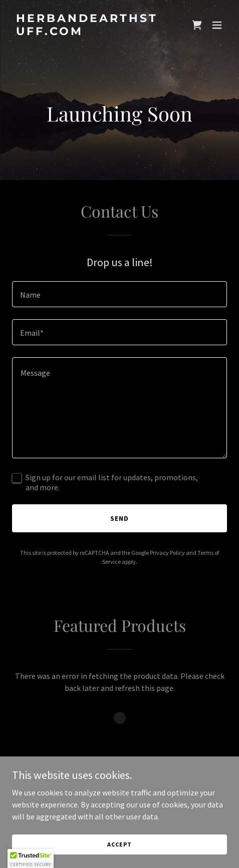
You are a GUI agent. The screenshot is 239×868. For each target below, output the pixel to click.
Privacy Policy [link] (167, 553)
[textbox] (119, 294)
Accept (119, 844)
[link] (87, 32)
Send (119, 518)
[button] (217, 25)
